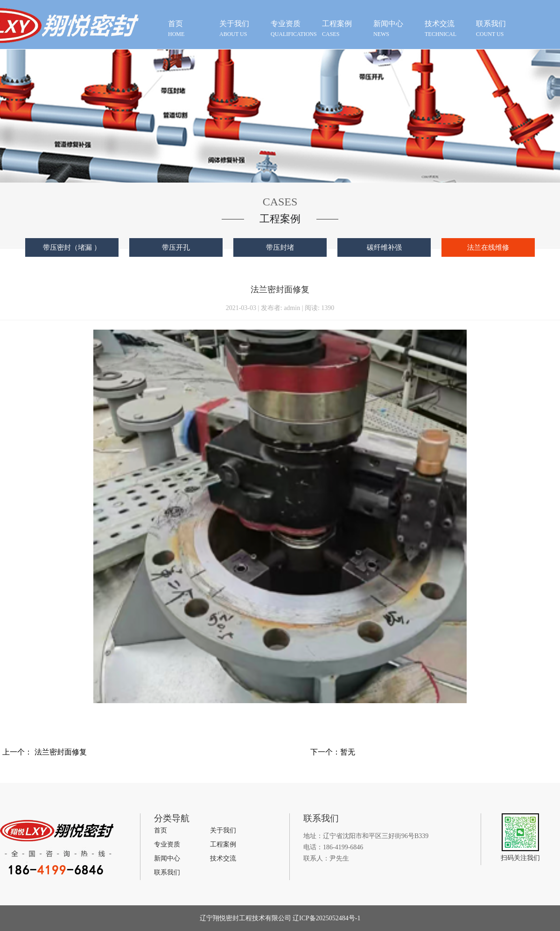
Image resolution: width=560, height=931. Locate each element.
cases (345, 28)
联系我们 (167, 872)
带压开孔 (176, 247)
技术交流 (223, 858)
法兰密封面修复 (61, 752)
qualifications (294, 28)
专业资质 (167, 844)
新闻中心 (167, 858)
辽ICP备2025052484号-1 (326, 918)
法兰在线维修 (488, 247)
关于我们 (223, 830)
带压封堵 (280, 247)
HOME (191, 28)
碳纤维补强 (384, 247)
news (397, 28)
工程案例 (223, 844)
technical (448, 28)
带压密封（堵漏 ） (72, 247)
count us (499, 28)
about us (243, 28)
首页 (161, 830)
